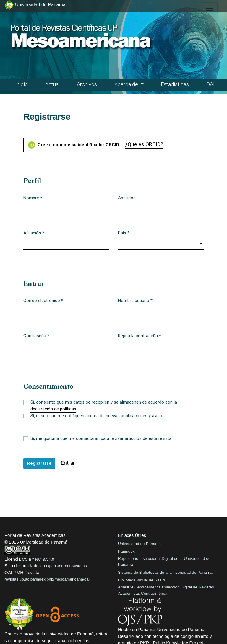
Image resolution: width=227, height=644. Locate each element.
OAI (210, 84)
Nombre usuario (135, 300)
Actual (52, 84)
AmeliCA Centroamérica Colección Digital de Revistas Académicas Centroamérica (166, 590)
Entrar (68, 463)
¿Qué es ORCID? (144, 144)
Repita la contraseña (140, 335)
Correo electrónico (43, 300)
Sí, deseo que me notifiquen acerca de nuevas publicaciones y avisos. (98, 416)
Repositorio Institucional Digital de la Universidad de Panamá (164, 561)
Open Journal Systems (67, 566)
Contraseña (36, 335)
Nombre (33, 198)
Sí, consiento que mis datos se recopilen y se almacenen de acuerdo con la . (104, 406)
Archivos (87, 84)
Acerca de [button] (127, 84)
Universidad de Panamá (139, 544)
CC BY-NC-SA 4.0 (38, 559)
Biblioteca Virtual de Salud (141, 580)
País (124, 233)
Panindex (126, 551)
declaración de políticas (53, 409)
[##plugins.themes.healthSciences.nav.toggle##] (209, 8)
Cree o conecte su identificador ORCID (74, 145)
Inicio (22, 84)
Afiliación (34, 233)
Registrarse (39, 463)
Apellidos (127, 198)
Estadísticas (175, 84)
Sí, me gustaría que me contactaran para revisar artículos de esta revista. (101, 438)
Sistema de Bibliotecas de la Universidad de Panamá (165, 572)
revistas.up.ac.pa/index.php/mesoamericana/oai (47, 579)
